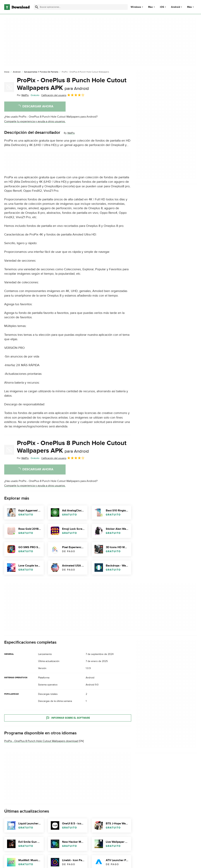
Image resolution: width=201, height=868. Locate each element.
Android (176, 7)
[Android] (17, 72)
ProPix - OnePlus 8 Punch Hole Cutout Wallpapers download (41, 741)
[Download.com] (17, 7)
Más (191, 7)
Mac (150, 7)
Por (23, 95)
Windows (136, 7)
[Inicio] (7, 72)
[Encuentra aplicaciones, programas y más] (81, 7)
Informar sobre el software (68, 718)
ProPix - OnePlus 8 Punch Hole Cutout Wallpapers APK (72, 84)
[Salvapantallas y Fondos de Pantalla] (41, 72)
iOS (162, 7)
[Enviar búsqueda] (37, 7)
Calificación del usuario (63, 95)
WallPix (71, 133)
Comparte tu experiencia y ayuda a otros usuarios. (35, 121)
